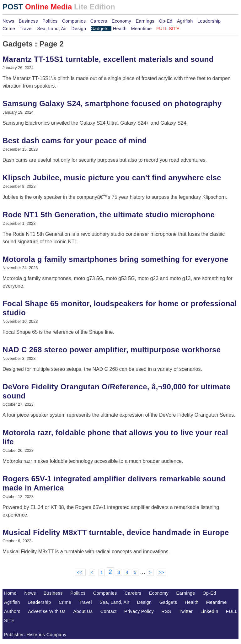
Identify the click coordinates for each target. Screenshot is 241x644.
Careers (99, 21)
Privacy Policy (139, 611)
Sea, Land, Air (52, 29)
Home (10, 593)
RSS (166, 611)
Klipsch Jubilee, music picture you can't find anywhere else (112, 178)
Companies (74, 21)
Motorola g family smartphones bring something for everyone (115, 259)
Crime (9, 29)
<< (80, 572)
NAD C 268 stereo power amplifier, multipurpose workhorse (112, 350)
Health (120, 29)
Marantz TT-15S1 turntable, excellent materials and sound (108, 59)
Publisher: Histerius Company (35, 635)
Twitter (186, 611)
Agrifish (185, 21)
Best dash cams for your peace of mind (75, 141)
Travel (26, 29)
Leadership (209, 21)
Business (28, 21)
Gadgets (100, 29)
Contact (109, 611)
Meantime (142, 29)
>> (161, 572)
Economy (121, 21)
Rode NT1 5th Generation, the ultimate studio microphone (109, 215)
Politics (50, 21)
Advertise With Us (47, 611)
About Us (83, 611)
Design (79, 29)
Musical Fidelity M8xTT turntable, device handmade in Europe (116, 532)
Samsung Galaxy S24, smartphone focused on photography (112, 103)
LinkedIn (209, 611)
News (8, 21)
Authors (12, 611)
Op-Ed (166, 21)
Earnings (145, 21)
